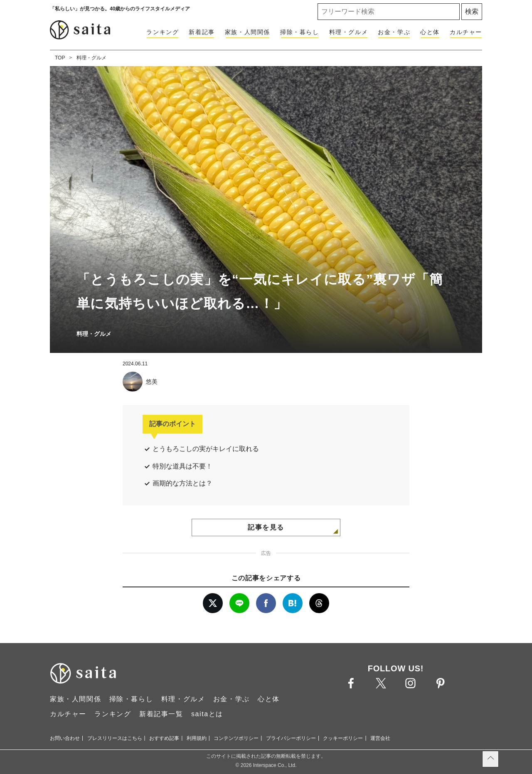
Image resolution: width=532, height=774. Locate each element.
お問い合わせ (65, 738)
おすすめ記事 (164, 738)
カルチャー (466, 32)
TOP (60, 58)
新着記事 (202, 32)
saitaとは (207, 714)
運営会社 (380, 738)
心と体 (430, 32)
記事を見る (266, 527)
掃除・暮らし (300, 32)
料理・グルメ (349, 32)
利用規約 (197, 738)
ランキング (163, 32)
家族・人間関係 (248, 32)
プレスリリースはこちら (115, 738)
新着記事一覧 (161, 714)
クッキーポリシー (343, 738)
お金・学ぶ (394, 32)
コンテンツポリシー (236, 738)
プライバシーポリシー (291, 738)
